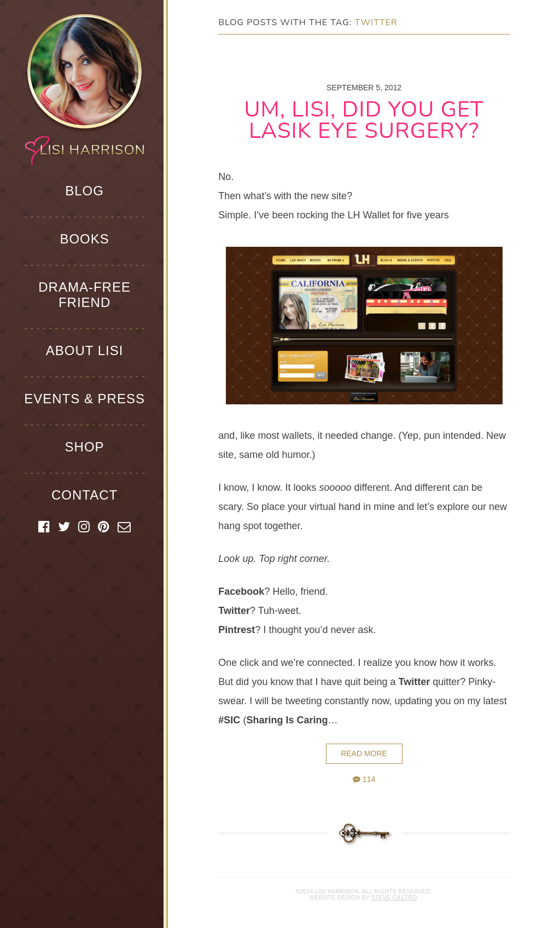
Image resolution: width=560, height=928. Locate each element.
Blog (84, 191)
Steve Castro (394, 898)
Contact (84, 495)
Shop (85, 447)
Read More (364, 753)
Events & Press (84, 399)
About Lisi (85, 350)
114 (364, 779)
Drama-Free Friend (84, 295)
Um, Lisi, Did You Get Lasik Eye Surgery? (364, 120)
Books (84, 239)
